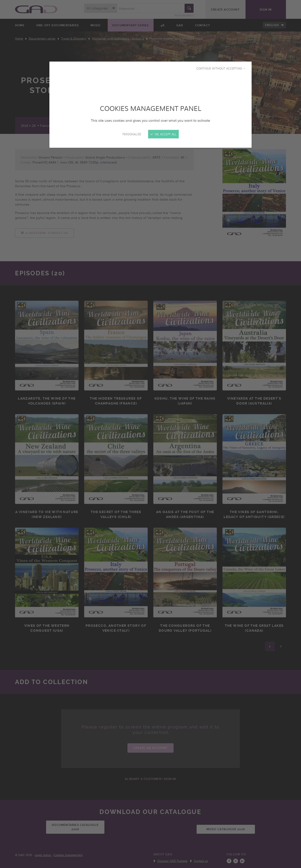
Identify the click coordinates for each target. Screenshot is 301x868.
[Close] (150, 434)
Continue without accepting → (221, 68)
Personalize (132, 134)
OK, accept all (163, 134)
